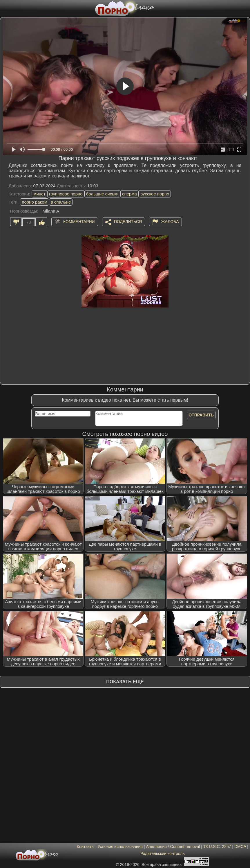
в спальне (61, 202)
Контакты (86, 847)
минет (39, 194)
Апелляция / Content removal (173, 847)
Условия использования (120, 847)
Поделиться (128, 222)
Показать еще (125, 682)
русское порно (155, 194)
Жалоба (170, 222)
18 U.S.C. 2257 (217, 847)
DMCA (240, 847)
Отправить (201, 415)
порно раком (35, 202)
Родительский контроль (163, 853)
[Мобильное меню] (5, 8)
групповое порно (66, 194)
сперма (129, 194)
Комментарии (79, 222)
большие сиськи (102, 194)
